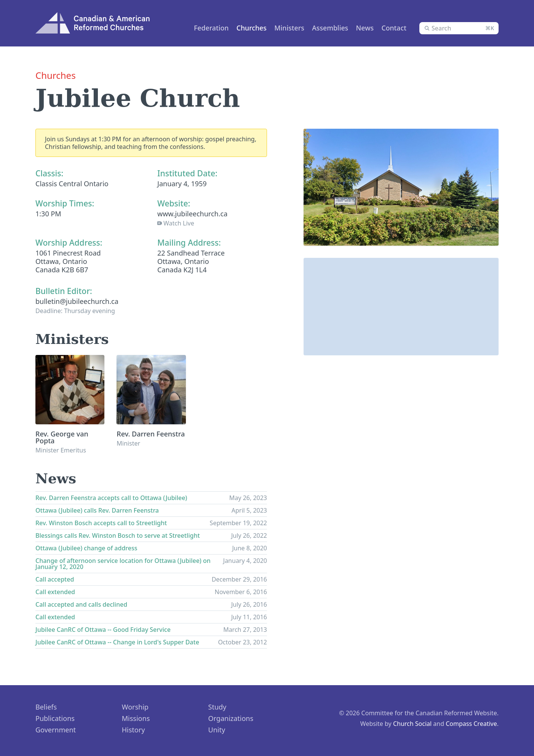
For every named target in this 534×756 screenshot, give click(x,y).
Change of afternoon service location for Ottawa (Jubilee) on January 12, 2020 (123, 564)
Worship (135, 707)
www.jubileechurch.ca (192, 214)
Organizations (231, 718)
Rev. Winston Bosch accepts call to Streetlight (101, 523)
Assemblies (324, 28)
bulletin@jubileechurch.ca (77, 301)
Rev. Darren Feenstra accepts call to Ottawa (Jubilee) (111, 498)
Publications (55, 718)
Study (217, 707)
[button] (401, 300)
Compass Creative (471, 724)
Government (56, 730)
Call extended (55, 592)
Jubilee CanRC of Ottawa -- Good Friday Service (103, 630)
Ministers (281, 28)
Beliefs (46, 707)
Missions (136, 718)
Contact (391, 28)
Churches (241, 28)
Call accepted (55, 579)
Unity (217, 730)
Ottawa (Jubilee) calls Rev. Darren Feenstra (97, 510)
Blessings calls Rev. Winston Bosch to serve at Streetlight (118, 535)
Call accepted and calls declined (81, 604)
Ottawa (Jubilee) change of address (86, 548)
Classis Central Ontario (72, 184)
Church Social (412, 724)
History (133, 730)
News (361, 28)
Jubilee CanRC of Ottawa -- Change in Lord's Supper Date (117, 642)
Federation (199, 28)
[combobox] (459, 28)
